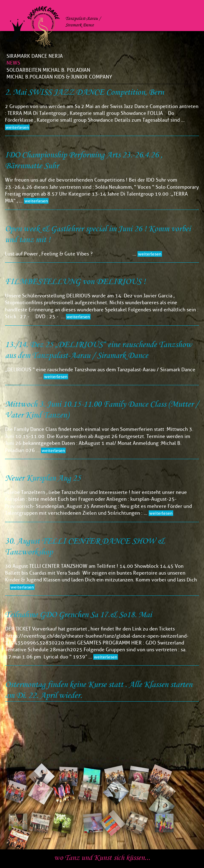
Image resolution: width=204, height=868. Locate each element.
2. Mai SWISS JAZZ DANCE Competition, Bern (84, 92)
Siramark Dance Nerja (35, 56)
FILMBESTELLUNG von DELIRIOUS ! (75, 282)
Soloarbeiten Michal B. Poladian (48, 70)
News (13, 63)
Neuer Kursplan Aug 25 (43, 478)
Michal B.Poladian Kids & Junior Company (59, 77)
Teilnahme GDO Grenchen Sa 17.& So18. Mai (78, 615)
